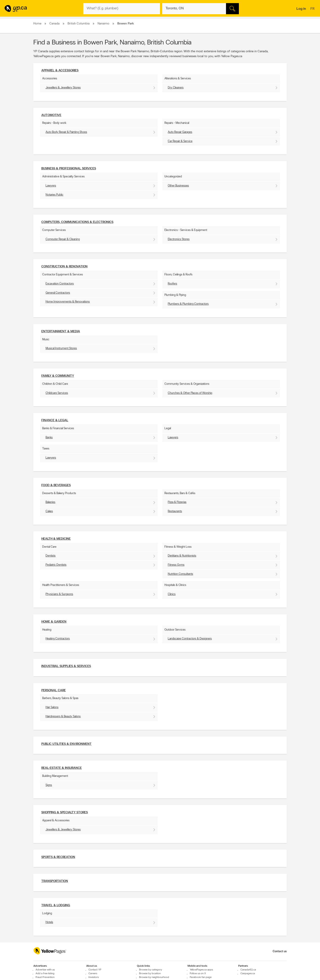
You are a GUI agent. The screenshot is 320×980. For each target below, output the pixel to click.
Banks (49, 438)
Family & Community (58, 376)
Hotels (49, 922)
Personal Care (54, 690)
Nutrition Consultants (180, 574)
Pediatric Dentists (56, 565)
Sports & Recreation (58, 857)
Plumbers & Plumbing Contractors (188, 304)
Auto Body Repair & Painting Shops (66, 132)
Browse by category (151, 970)
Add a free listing (45, 974)
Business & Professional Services (69, 169)
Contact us (280, 951)
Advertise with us (45, 970)
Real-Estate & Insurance (62, 768)
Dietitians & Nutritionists (182, 556)
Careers (93, 974)
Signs (49, 785)
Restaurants (175, 511)
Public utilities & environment (66, 744)
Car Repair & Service (180, 141)
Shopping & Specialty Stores (65, 813)
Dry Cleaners (176, 88)
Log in (301, 9)
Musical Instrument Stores (61, 348)
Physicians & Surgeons (59, 594)
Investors (94, 977)
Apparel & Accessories (60, 71)
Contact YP (95, 970)
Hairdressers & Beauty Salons (63, 716)
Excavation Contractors (60, 284)
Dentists (51, 556)
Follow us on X (198, 974)
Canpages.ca (248, 974)
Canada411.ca (248, 970)
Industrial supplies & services (66, 666)
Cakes (49, 511)
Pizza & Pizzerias (177, 502)
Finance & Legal (55, 420)
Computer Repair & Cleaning (63, 239)
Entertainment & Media (61, 332)
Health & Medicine (56, 539)
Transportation (55, 881)
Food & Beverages (56, 485)
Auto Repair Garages (180, 132)
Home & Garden (54, 622)
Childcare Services (57, 393)
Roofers (172, 284)
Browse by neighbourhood (154, 977)
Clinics (172, 594)
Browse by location (150, 974)
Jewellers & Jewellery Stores (63, 88)
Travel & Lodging (56, 905)
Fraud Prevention (45, 977)
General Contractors (58, 293)
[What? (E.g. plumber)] (122, 9)
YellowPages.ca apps (201, 970)
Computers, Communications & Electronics (77, 222)
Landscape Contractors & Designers (190, 639)
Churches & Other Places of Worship (190, 393)
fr (313, 9)
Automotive (51, 115)
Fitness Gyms (176, 565)
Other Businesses (178, 186)
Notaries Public (54, 195)
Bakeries (50, 502)
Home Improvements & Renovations (68, 302)
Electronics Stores (179, 239)
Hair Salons (52, 707)
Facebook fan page (201, 977)
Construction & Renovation (64, 267)
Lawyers (51, 186)
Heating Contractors (58, 639)
